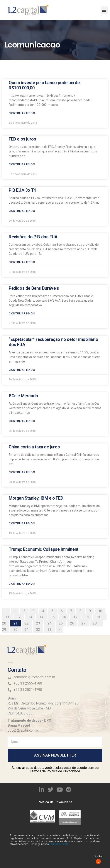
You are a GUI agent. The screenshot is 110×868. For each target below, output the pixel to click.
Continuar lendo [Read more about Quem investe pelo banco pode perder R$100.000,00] (22, 75)
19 (100, 578)
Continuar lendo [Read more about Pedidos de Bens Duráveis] (22, 275)
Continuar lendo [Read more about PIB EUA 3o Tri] (22, 173)
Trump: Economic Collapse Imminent (44, 511)
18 (88, 578)
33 (51, 591)
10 (102, 572)
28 (96, 585)
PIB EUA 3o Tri (22, 152)
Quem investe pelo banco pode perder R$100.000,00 (45, 47)
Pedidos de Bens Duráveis (34, 250)
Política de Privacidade (55, 802)
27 (85, 585)
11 (9, 578)
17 (77, 578)
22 (28, 585)
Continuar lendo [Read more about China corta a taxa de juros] (22, 434)
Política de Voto (59, 844)
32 (40, 591)
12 (20, 578)
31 (28, 591)
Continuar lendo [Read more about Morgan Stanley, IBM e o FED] (22, 485)
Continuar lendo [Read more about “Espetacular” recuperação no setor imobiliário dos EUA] (22, 331)
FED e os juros (22, 101)
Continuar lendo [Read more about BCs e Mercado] (22, 383)
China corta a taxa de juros (34, 409)
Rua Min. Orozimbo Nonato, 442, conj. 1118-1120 (43, 703)
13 (32, 578)
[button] (104, 10)
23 (40, 585)
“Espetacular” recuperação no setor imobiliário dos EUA (53, 304)
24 (51, 585)
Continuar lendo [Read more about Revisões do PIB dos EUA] (22, 224)
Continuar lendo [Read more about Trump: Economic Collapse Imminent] (22, 545)
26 (74, 585)
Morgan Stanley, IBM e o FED (36, 460)
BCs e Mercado (23, 358)
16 (66, 578)
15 (54, 578)
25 (62, 585)
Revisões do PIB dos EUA (33, 199)
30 (17, 591)
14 (43, 578)
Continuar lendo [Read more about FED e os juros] (22, 126)
